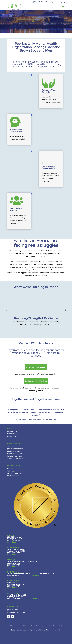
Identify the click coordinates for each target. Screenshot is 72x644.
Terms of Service (46, 630)
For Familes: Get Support (36, 367)
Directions (11, 543)
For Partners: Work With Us (36, 381)
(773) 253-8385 (13, 610)
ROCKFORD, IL (13, 572)
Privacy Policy (57, 630)
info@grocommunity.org (17, 613)
